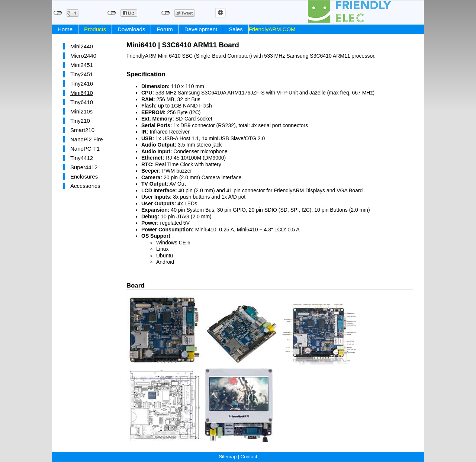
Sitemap (228, 457)
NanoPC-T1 (85, 149)
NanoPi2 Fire (87, 139)
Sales (236, 29)
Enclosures (84, 177)
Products (95, 29)
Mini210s (81, 111)
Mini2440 (82, 46)
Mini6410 (82, 93)
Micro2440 (83, 56)
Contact (249, 457)
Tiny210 (80, 121)
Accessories (85, 186)
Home (65, 29)
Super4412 (84, 167)
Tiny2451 (82, 74)
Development (201, 29)
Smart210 (82, 130)
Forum (165, 29)
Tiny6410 (82, 102)
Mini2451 (82, 65)
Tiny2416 (82, 84)
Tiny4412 (82, 158)
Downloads (131, 29)
